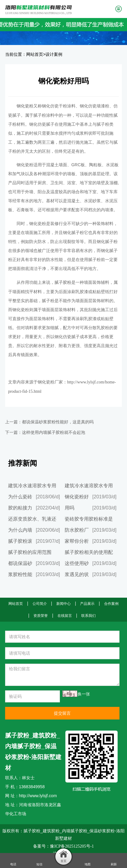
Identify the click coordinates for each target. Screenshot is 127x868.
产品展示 (87, 604)
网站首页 (35, 54)
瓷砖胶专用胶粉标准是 (89, 519)
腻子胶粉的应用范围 (30, 552)
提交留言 (62, 713)
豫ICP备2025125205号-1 (72, 846)
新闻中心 (63, 604)
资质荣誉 (41, 616)
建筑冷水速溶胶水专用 (32, 486)
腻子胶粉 (63, 282)
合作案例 (111, 604)
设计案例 (54, 54)
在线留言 (65, 616)
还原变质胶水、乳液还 (32, 519)
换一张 (84, 694)
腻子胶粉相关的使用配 (89, 552)
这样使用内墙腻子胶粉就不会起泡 (54, 432)
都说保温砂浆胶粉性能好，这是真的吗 (58, 422)
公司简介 (40, 604)
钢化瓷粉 (25, 106)
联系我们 (88, 616)
